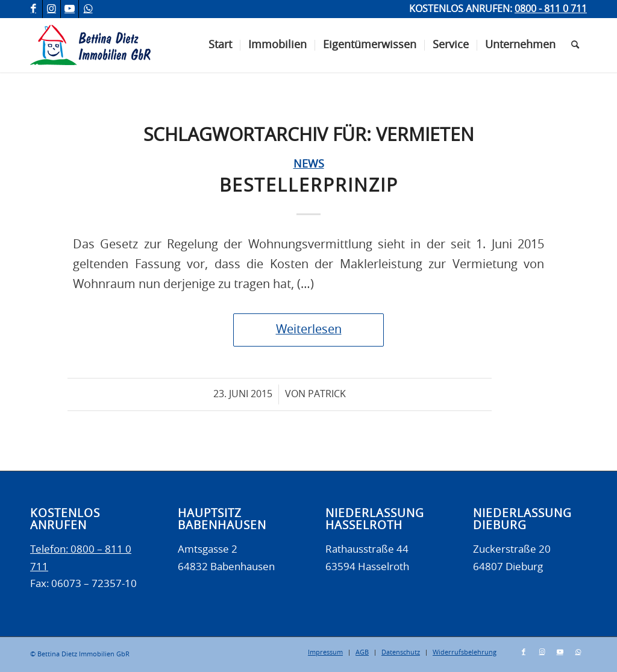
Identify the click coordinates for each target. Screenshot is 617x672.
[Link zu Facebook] (33, 9)
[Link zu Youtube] (70, 9)
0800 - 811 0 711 (551, 9)
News (309, 165)
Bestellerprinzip (309, 186)
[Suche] (575, 45)
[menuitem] (220, 45)
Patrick (327, 394)
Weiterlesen (309, 330)
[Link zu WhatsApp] (88, 9)
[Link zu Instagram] (52, 9)
